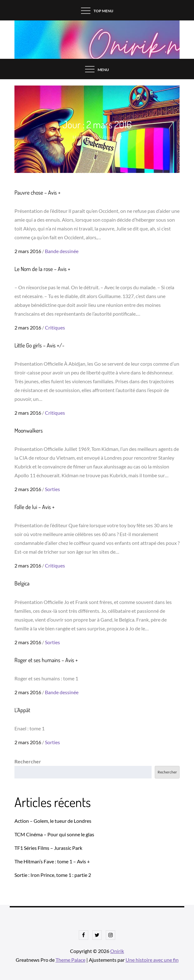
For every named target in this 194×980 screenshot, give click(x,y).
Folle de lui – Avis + (35, 507)
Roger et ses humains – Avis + (46, 660)
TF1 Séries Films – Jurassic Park (48, 848)
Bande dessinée (62, 251)
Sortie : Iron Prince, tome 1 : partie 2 (53, 875)
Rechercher (28, 761)
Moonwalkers (29, 430)
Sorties (52, 489)
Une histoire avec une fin (152, 960)
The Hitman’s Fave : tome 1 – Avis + (52, 861)
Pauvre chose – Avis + (38, 192)
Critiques (55, 327)
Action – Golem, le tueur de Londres (53, 821)
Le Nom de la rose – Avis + (42, 269)
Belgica (22, 583)
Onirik (117, 951)
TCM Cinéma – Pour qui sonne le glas (54, 834)
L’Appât (22, 710)
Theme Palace (70, 960)
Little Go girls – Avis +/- (39, 345)
